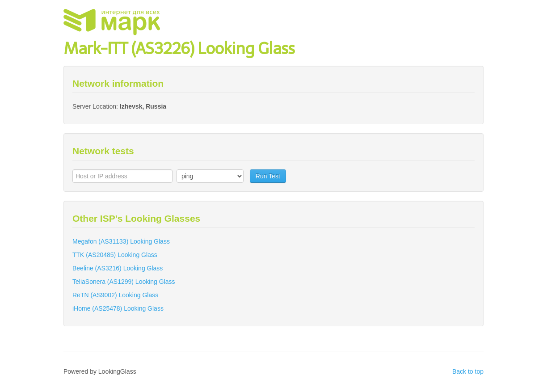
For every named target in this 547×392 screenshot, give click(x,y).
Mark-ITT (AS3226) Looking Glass (179, 48)
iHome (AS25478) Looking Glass (118, 308)
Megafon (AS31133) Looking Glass (121, 241)
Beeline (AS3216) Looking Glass (118, 268)
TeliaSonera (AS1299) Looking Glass (124, 282)
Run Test (268, 176)
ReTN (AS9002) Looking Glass (115, 295)
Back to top (468, 371)
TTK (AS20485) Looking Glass (115, 255)
